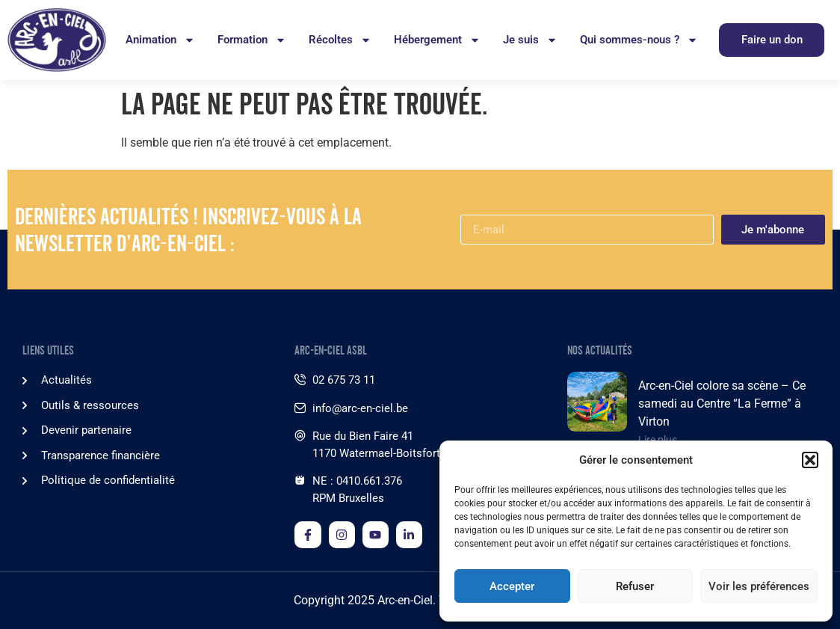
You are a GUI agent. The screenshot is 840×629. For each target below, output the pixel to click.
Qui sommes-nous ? (639, 40)
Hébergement (437, 40)
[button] (810, 460)
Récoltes (340, 40)
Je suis (530, 40)
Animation (160, 40)
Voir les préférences (759, 586)
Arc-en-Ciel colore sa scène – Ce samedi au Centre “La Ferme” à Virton (722, 404)
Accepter (512, 586)
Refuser (635, 586)
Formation (252, 40)
